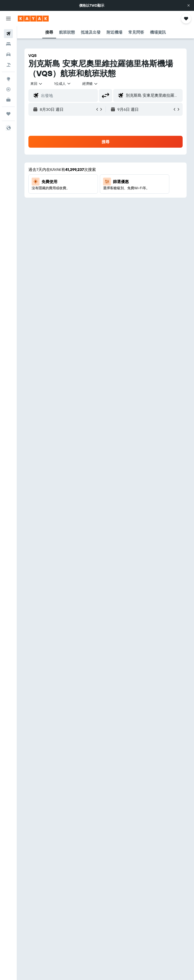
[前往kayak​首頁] (33, 19)
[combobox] (90, 84)
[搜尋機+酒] (8, 65)
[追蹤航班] (8, 89)
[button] (189, 5)
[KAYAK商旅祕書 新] (8, 100)
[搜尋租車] (8, 54)
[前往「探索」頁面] (8, 79)
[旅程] (8, 114)
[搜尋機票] (8, 34)
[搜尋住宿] (8, 44)
